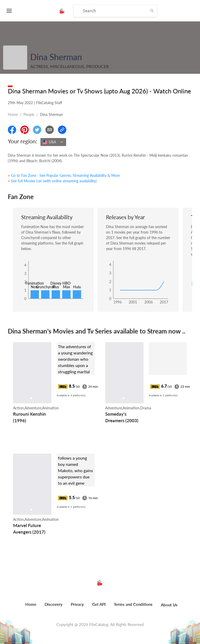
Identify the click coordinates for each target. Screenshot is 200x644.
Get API (99, 604)
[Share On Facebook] (12, 130)
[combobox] (53, 142)
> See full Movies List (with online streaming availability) (52, 181)
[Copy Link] (62, 130)
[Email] (50, 130)
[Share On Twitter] (37, 130)
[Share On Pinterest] (25, 130)
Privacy (77, 604)
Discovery (54, 604)
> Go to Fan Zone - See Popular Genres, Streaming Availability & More (64, 175)
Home (13, 114)
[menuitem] (31, 607)
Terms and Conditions (133, 604)
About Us (169, 605)
